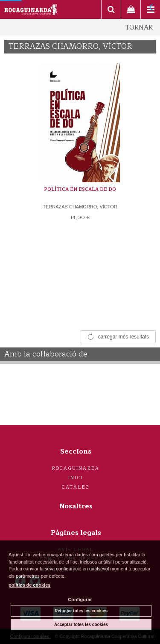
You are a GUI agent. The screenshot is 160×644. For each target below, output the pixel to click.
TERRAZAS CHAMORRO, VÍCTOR (80, 207)
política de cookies (29, 585)
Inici (76, 478)
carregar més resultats (124, 337)
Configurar (80, 599)
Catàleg (76, 487)
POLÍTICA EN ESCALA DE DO (80, 189)
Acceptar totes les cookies (81, 625)
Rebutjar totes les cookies (81, 611)
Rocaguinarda (76, 468)
